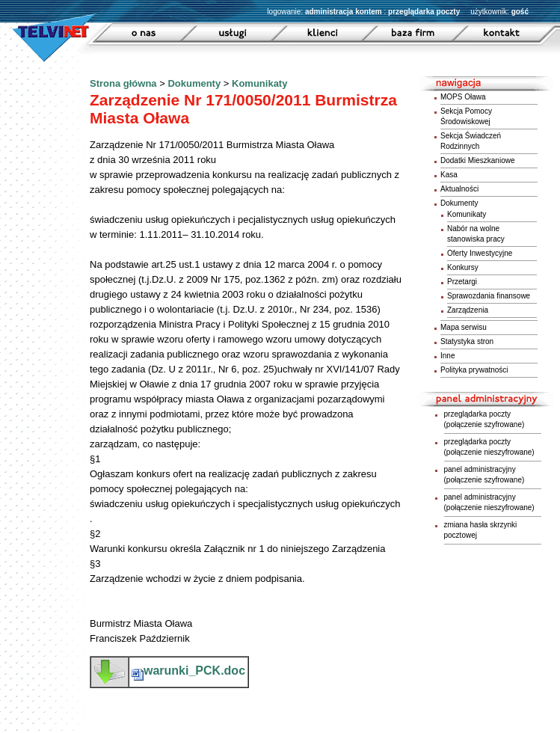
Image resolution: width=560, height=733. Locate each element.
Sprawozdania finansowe (489, 296)
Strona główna (123, 83)
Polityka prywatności (474, 370)
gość (520, 12)
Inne (447, 356)
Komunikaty (259, 83)
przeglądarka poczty (424, 12)
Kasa (449, 175)
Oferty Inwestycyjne (480, 253)
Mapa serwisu (464, 327)
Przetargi (462, 282)
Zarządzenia (468, 310)
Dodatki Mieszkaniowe (478, 160)
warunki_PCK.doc (188, 671)
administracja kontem (344, 12)
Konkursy (463, 267)
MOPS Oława (463, 97)
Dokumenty (194, 83)
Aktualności (459, 189)
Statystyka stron (467, 341)
